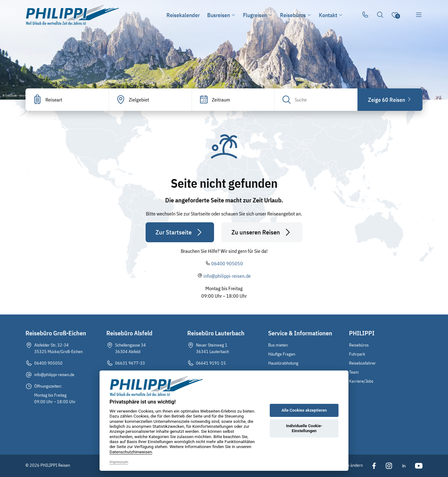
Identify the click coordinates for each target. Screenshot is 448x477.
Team (354, 372)
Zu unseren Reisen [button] (262, 232)
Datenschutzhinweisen (131, 452)
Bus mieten (278, 345)
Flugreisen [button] (258, 15)
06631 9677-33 (130, 363)
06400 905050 (227, 263)
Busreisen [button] (221, 15)
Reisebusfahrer (362, 363)
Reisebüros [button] (296, 15)
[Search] (316, 100)
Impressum (119, 462)
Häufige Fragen (282, 354)
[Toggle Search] (380, 15)
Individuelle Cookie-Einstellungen (304, 428)
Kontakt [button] (331, 15)
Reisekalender (183, 15)
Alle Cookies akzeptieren (304, 410)
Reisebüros (359, 345)
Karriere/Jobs (361, 381)
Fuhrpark (357, 354)
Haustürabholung (283, 363)
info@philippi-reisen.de (227, 276)
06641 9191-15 (211, 363)
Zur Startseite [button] (180, 232)
